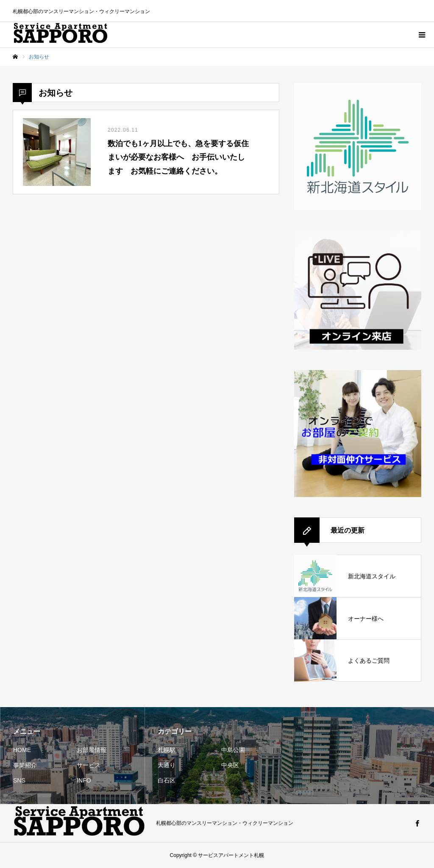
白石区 (167, 780)
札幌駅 (167, 750)
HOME (22, 750)
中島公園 (233, 750)
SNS (19, 780)
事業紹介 (25, 765)
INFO (84, 780)
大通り (167, 765)
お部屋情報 (92, 750)
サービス (89, 765)
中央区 (230, 765)
